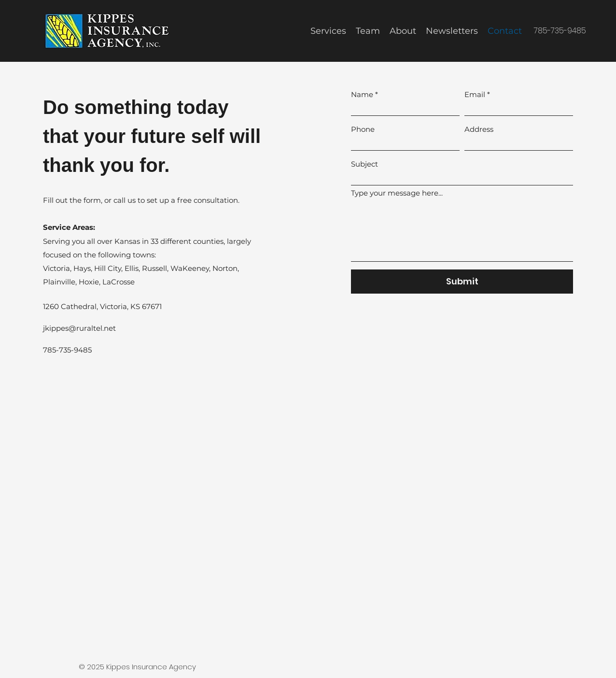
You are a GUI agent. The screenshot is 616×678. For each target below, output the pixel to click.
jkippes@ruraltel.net (79, 328)
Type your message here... (397, 193)
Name (362, 94)
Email (475, 94)
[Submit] (462, 282)
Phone (363, 129)
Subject (364, 164)
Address (479, 129)
